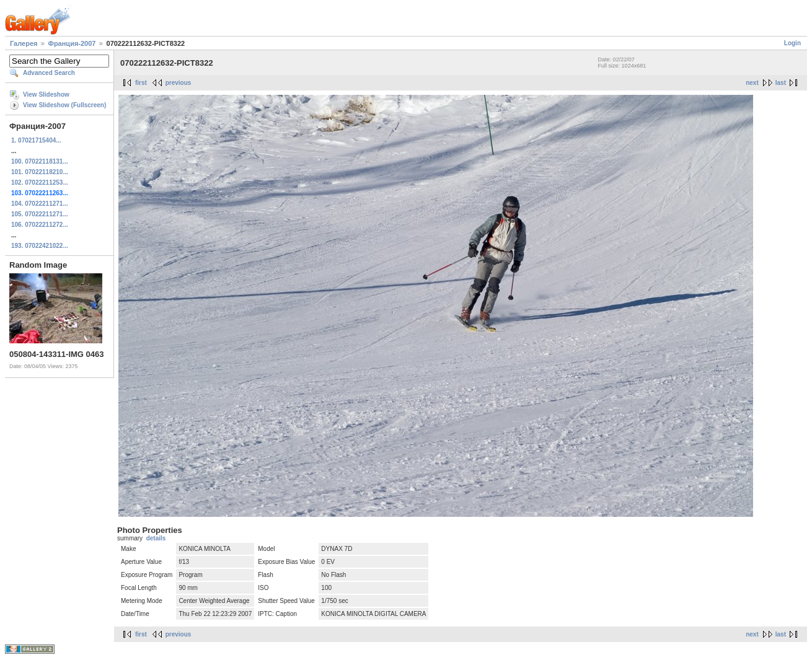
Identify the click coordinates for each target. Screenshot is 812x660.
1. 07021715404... (36, 140)
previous (179, 83)
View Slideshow (46, 95)
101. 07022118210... (40, 172)
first (141, 83)
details (156, 538)
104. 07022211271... (40, 204)
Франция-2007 (72, 43)
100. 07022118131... (40, 161)
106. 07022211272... (40, 225)
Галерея (24, 43)
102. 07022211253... (40, 183)
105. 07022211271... (40, 214)
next (752, 83)
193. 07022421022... (40, 246)
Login (792, 43)
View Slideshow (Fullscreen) (64, 105)
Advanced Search (49, 73)
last (781, 83)
